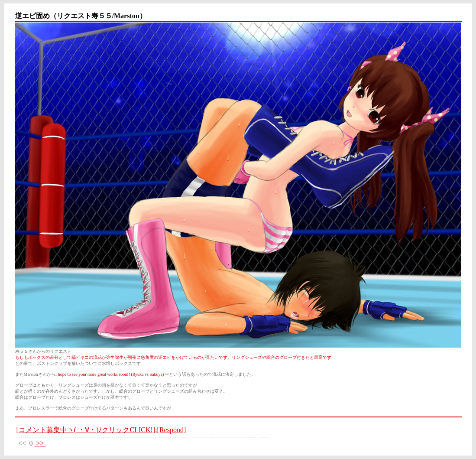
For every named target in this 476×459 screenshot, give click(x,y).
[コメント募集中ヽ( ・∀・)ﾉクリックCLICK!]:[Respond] (101, 430)
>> (40, 443)
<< (22, 443)
